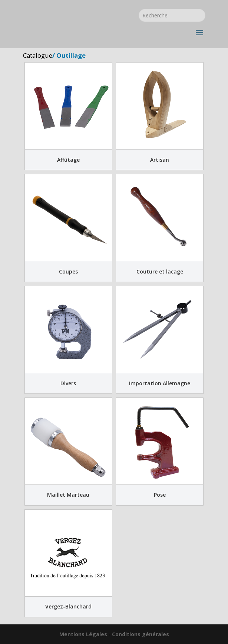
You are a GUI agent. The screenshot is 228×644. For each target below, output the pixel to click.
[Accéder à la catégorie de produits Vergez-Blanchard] (68, 563)
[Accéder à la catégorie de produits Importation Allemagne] (159, 340)
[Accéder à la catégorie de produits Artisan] (159, 116)
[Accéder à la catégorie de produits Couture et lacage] (159, 228)
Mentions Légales (83, 634)
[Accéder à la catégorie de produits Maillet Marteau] (68, 452)
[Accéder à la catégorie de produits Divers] (68, 340)
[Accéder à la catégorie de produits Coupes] (68, 228)
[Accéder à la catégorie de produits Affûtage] (68, 116)
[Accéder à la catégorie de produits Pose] (159, 452)
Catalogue (38, 55)
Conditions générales (141, 634)
